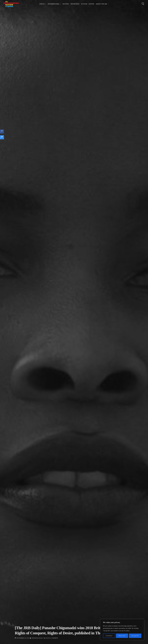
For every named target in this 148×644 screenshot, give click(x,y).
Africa (42, 4)
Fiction (84, 4)
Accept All (135, 636)
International (54, 4)
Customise (109, 636)
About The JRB (101, 4)
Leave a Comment (52, 638)
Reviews (66, 4)
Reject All (122, 636)
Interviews (75, 4)
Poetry (92, 4)
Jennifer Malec (37, 638)
